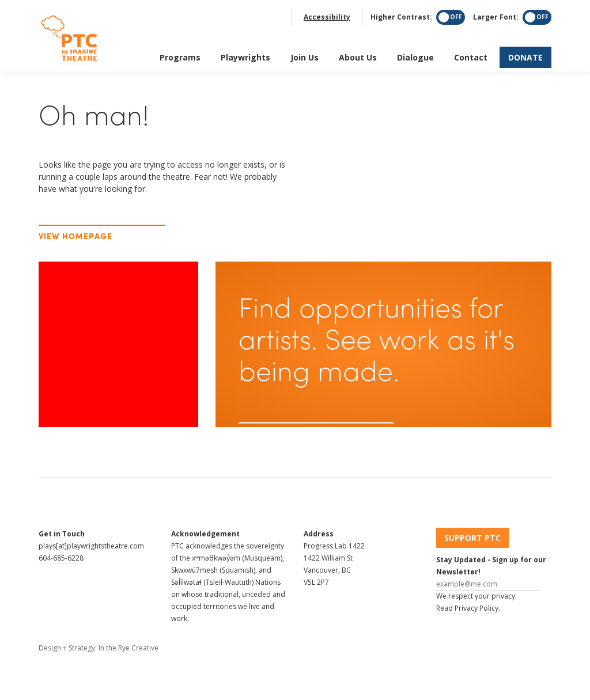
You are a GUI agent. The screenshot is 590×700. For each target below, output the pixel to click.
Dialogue (415, 54)
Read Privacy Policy (467, 608)
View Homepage (76, 236)
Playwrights (245, 54)
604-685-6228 (61, 558)
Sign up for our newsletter (307, 432)
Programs (180, 54)
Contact (471, 54)
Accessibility (327, 14)
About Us (358, 54)
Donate (525, 54)
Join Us (305, 54)
